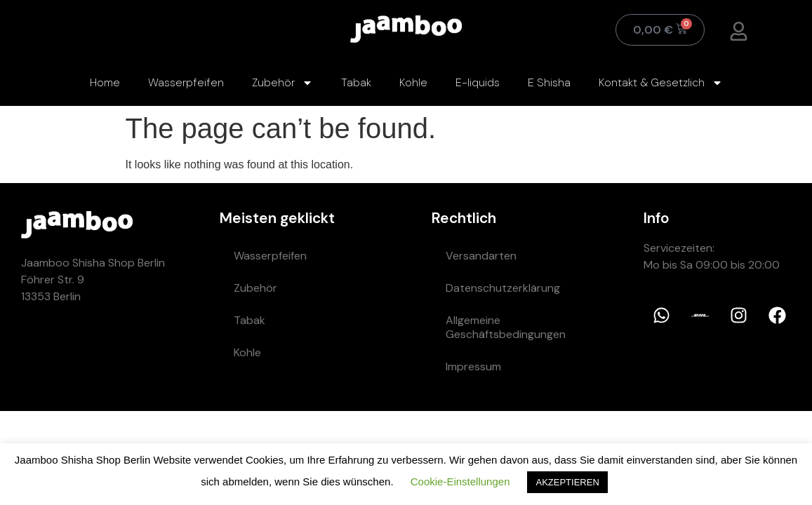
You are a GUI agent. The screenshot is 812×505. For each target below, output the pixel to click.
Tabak (356, 82)
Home (105, 82)
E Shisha (549, 82)
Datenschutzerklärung (503, 288)
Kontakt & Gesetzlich (661, 83)
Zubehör (282, 83)
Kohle (413, 82)
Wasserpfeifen (186, 82)
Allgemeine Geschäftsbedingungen (506, 327)
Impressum (473, 366)
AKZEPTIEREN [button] (567, 482)
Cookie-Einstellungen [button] (460, 482)
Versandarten (481, 256)
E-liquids (478, 82)
